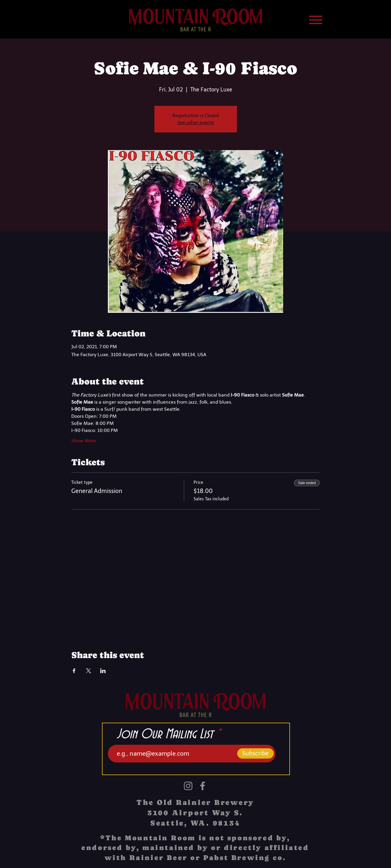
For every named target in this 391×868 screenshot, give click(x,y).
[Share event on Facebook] (74, 671)
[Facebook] (203, 786)
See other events (196, 123)
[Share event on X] (89, 671)
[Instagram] (188, 786)
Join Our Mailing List (165, 734)
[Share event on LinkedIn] (103, 671)
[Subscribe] (255, 753)
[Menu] (316, 20)
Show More (84, 441)
